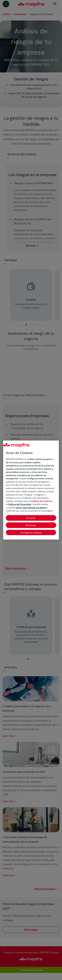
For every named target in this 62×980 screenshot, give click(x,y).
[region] (31, 490)
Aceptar (31, 518)
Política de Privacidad (20, 504)
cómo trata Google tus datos (31, 507)
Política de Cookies (41, 501)
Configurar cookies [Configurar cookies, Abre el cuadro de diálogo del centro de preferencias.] (31, 532)
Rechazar (31, 525)
